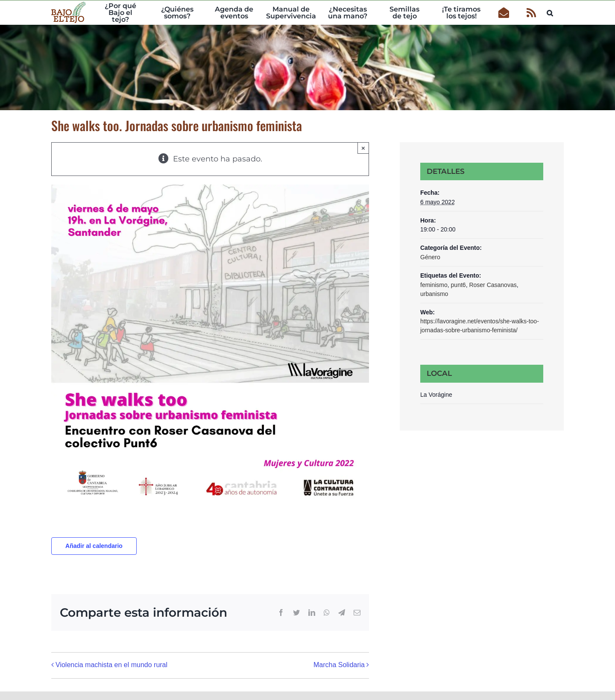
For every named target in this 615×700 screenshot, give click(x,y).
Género (430, 257)
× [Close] (363, 148)
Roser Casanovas (493, 285)
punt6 (458, 285)
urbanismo (434, 294)
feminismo (434, 285)
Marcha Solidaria (339, 665)
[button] (550, 12)
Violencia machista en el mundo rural (111, 665)
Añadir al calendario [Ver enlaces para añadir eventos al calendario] (94, 546)
